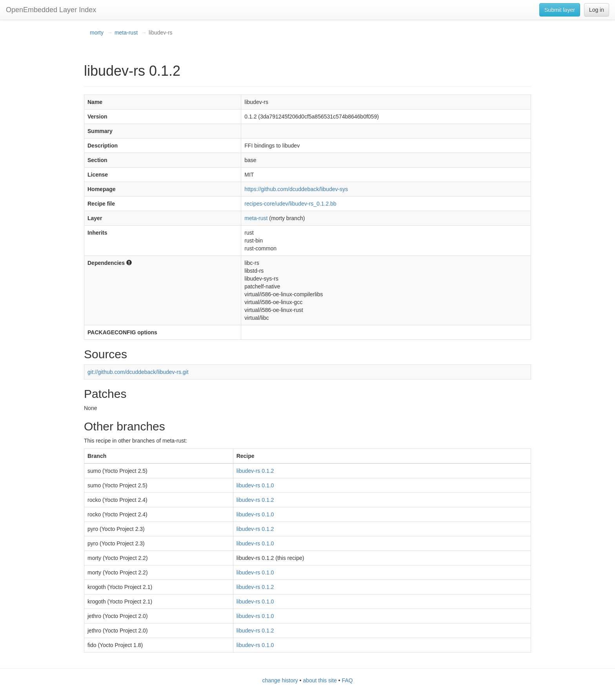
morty (97, 33)
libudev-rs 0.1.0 (255, 485)
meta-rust (126, 33)
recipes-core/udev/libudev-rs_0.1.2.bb (290, 204)
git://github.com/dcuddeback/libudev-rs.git (138, 372)
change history (280, 680)
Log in (597, 10)
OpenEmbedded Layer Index (51, 10)
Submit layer (560, 10)
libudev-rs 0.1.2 (255, 471)
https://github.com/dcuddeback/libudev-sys (296, 189)
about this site (320, 680)
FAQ (347, 680)
